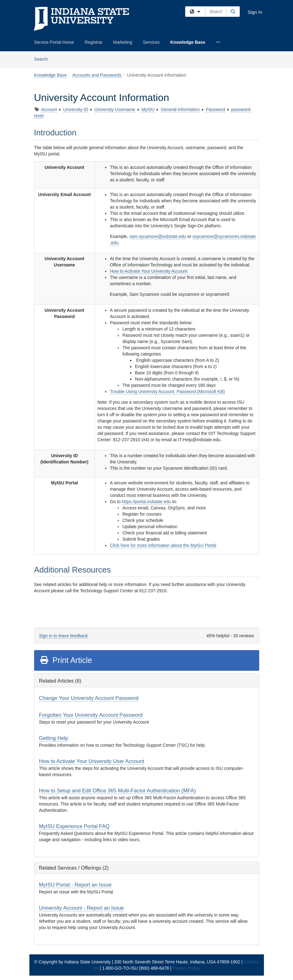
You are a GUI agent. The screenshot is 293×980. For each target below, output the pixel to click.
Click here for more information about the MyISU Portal (163, 545)
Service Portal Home (54, 42)
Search (43, 59)
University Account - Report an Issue (81, 908)
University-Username (115, 109)
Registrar (94, 42)
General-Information (180, 109)
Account (49, 109)
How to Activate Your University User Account (92, 761)
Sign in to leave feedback (63, 636)
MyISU (148, 109)
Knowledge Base (188, 42)
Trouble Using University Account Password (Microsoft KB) (167, 391)
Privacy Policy (186, 968)
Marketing (122, 42)
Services (151, 42)
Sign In (255, 12)
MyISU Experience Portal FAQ (74, 826)
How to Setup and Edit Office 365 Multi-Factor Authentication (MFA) (118, 791)
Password (215, 109)
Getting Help (54, 738)
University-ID (76, 109)
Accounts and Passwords (97, 75)
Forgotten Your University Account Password (91, 715)
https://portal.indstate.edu (146, 502)
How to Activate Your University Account (148, 271)
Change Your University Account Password (89, 698)
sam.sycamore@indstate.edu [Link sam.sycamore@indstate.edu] (158, 236)
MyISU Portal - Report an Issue (75, 885)
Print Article (66, 660)
